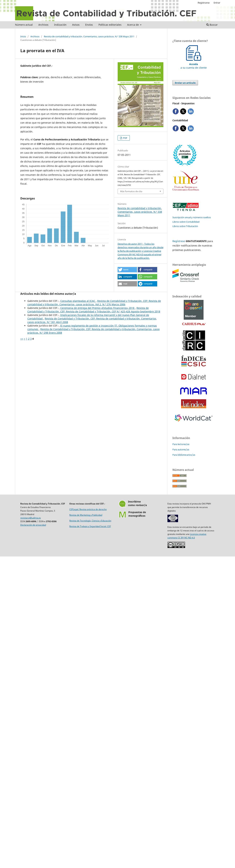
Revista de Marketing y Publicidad (86, 515)
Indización (60, 25)
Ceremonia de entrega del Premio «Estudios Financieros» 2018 (98, 308)
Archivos (43, 25)
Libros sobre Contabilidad (186, 222)
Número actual (24, 25)
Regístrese (179, 241)
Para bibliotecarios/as (184, 455)
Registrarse (204, 3)
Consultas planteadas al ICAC (78, 301)
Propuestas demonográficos (137, 514)
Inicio (23, 36)
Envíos (89, 25)
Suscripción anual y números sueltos (192, 217)
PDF (125, 138)
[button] (127, 270)
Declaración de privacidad (33, 525)
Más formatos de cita (131, 191)
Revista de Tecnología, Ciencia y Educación (90, 521)
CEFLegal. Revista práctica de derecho (88, 509)
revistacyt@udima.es (31, 518)
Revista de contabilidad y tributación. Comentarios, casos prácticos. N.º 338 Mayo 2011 (89, 36)
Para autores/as (181, 449)
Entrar (217, 3)
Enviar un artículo (185, 83)
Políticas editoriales (110, 25)
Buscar (212, 25)
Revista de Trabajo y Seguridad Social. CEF (90, 526)
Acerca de (133, 25)
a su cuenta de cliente (194, 64)
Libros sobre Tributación (185, 226)
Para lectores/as (181, 444)
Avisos (76, 25)
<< (22, 339)
